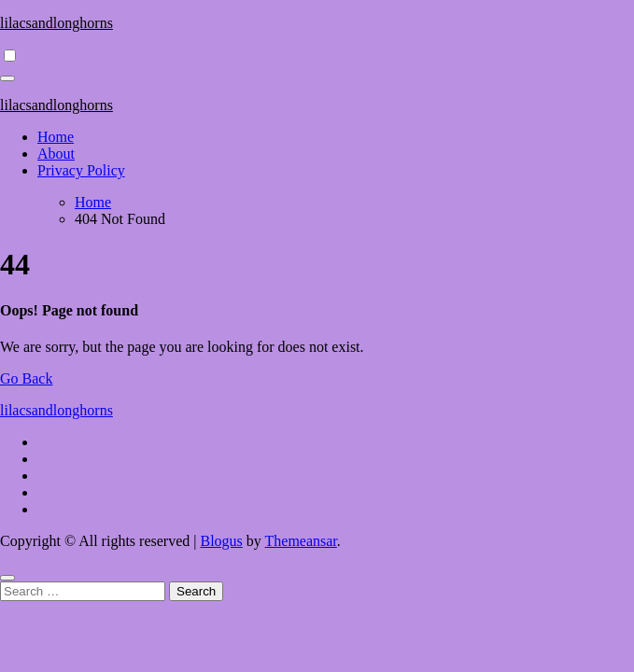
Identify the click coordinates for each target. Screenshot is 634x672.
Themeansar (301, 541)
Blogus (221, 541)
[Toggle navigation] (7, 78)
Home (56, 137)
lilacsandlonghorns (56, 23)
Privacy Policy (81, 170)
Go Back (26, 378)
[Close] (7, 578)
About (56, 154)
